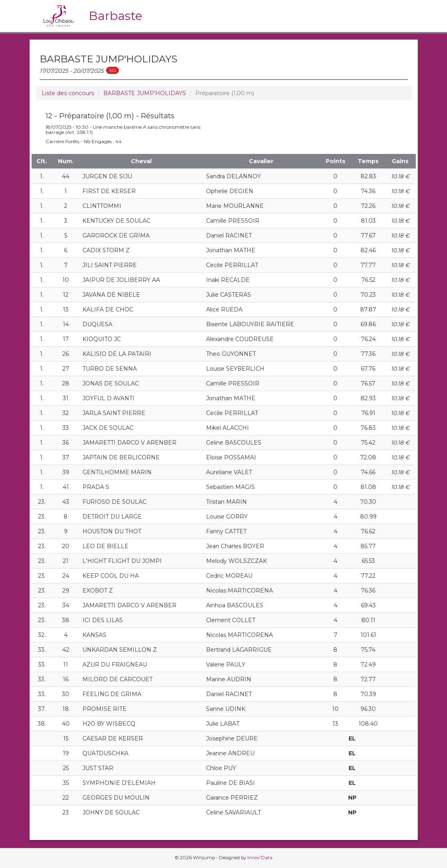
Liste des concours (68, 93)
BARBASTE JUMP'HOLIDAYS (145, 93)
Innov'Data (260, 858)
